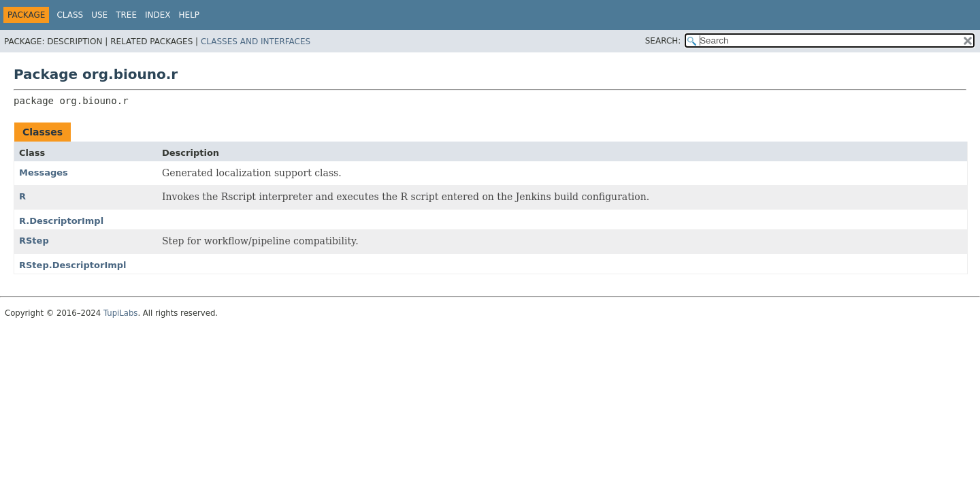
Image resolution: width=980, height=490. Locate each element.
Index (158, 15)
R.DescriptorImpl (61, 221)
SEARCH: (663, 41)
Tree (126, 15)
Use (99, 15)
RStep (34, 241)
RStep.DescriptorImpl (73, 265)
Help (190, 15)
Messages (44, 173)
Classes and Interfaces (256, 42)
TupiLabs (120, 313)
